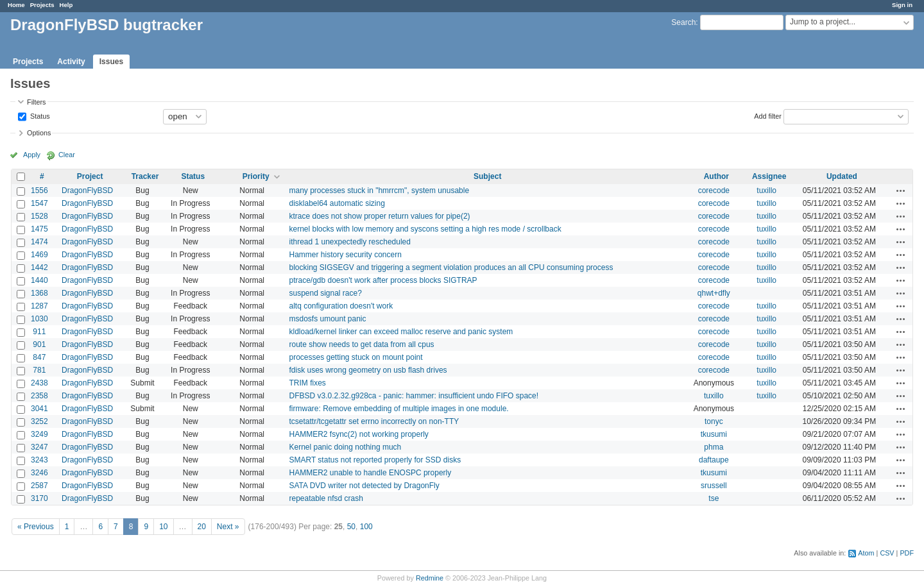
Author (716, 176)
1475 (39, 229)
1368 (39, 293)
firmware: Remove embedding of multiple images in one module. (398, 409)
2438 (39, 383)
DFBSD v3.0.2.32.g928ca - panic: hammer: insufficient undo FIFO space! (414, 396)
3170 (39, 498)
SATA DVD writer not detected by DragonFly (364, 486)
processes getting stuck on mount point (355, 357)
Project (90, 176)
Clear (67, 155)
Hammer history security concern (345, 255)
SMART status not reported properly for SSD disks (375, 460)
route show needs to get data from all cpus (361, 344)
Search (683, 22)
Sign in (902, 5)
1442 (39, 267)
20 (202, 527)
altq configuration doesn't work (341, 306)
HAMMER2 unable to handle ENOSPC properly (370, 473)
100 (366, 527)
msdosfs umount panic (327, 319)
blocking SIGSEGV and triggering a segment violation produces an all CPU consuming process (451, 267)
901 (39, 344)
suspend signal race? (325, 293)
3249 (39, 434)
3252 (39, 421)
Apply (32, 155)
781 (39, 370)
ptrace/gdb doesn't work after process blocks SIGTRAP (383, 280)
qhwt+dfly (714, 293)
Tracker (145, 176)
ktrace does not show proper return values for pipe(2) (379, 216)
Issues (111, 62)
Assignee (769, 176)
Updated (842, 176)
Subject (487, 176)
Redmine (430, 578)
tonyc (714, 421)
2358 (39, 396)
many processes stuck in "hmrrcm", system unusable (379, 191)
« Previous (36, 527)
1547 (39, 203)
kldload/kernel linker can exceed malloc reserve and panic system (401, 332)
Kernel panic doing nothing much (345, 447)
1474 (39, 242)
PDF (907, 553)
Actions (901, 191)
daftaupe (714, 460)
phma (714, 447)
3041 (39, 409)
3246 (39, 473)
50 (351, 527)
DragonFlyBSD (87, 191)
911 (39, 332)
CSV (887, 553)
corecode (714, 191)
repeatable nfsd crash (326, 498)
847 (39, 357)
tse (714, 498)
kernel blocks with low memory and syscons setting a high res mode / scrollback (425, 229)
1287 (39, 306)
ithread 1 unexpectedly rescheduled (349, 242)
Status (39, 115)
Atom (866, 553)
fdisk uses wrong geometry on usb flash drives (368, 370)
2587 (39, 486)
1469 (39, 255)
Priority (256, 176)
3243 (39, 460)
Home (16, 5)
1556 (39, 191)
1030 (39, 319)
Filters (36, 102)
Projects (42, 5)
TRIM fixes (307, 383)
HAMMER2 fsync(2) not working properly (358, 434)
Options (39, 133)
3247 (39, 447)
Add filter (768, 115)
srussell (714, 486)
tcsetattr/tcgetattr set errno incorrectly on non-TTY (374, 421)
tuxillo (766, 191)
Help (66, 5)
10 (163, 527)
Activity (71, 62)
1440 (39, 280)
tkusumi (714, 434)
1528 (39, 216)
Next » (228, 527)
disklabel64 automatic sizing (337, 203)
